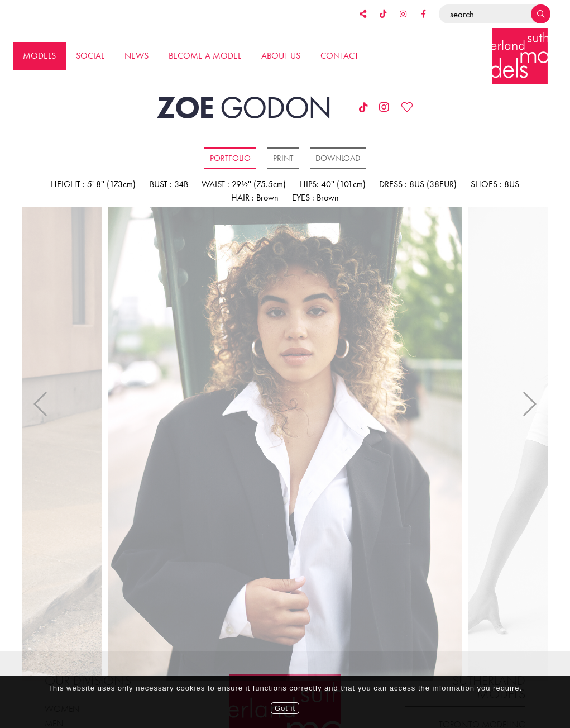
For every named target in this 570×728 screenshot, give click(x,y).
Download (338, 158)
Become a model (205, 56)
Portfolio (230, 158)
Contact (339, 56)
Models (39, 56)
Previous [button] (41, 394)
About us (281, 56)
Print (283, 158)
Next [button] (529, 394)
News (136, 56)
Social (90, 56)
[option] (285, 445)
